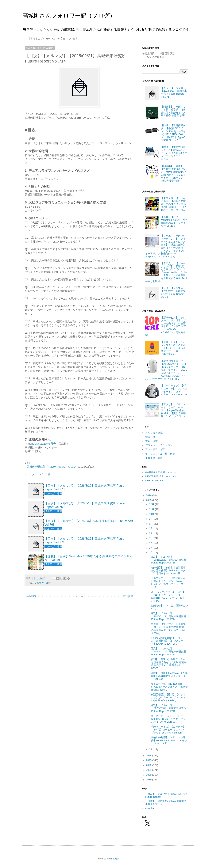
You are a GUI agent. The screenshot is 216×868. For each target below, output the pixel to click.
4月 (151, 543)
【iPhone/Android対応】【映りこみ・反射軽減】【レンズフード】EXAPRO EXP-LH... (167, 641)
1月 (151, 749)
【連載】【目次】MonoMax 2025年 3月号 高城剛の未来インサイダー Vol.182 (168, 676)
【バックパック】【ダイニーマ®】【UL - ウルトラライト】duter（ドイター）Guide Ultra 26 (174, 390)
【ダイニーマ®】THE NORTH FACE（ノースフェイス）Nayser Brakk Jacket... (168, 687)
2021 (149, 770)
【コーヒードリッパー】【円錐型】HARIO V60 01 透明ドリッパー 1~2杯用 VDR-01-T (167, 719)
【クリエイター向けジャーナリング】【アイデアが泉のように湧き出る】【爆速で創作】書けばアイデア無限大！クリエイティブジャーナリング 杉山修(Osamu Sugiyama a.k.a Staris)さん (165, 246)
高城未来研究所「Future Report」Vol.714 (52, 467)
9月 (151, 519)
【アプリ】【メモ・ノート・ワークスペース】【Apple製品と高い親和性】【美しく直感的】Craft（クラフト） (174, 410)
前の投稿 (128, 596)
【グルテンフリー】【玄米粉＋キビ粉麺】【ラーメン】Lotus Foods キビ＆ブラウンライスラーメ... (167, 583)
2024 (149, 755)
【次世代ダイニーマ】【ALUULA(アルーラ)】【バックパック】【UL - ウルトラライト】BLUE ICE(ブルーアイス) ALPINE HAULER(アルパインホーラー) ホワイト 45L (166, 370)
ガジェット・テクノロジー (160, 445)
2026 (149, 495)
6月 (151, 533)
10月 (152, 514)
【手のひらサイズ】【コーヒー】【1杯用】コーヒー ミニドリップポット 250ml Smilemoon (167, 730)
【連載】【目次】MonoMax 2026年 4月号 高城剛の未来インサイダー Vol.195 (89, 558)
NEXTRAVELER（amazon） (161, 476)
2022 (149, 765)
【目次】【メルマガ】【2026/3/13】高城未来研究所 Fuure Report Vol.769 (85, 505)
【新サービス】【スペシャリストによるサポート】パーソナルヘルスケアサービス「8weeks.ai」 (173, 348)
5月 (151, 538)
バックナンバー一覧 (39, 474)
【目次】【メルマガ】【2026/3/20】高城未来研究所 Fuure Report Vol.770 (85, 487)
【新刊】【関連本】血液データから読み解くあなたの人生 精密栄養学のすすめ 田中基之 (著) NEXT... (167, 664)
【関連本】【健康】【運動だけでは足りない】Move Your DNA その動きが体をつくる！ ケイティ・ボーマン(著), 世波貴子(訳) (174, 173)
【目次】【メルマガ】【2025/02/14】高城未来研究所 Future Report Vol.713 (167, 651)
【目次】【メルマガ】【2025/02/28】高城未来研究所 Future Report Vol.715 (167, 560)
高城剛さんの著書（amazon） (162, 472)
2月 (151, 553)
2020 (149, 775)
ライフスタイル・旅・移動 (160, 454)
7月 (151, 528)
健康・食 (150, 437)
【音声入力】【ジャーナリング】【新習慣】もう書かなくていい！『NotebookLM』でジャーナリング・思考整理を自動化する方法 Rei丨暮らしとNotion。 (166, 272)
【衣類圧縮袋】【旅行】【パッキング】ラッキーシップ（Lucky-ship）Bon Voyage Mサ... (167, 697)
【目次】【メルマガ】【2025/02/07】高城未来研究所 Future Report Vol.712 (167, 708)
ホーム (80, 596)
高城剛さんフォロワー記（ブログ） (69, 15)
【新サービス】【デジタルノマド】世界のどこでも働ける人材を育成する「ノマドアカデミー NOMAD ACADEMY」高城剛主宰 (165, 326)
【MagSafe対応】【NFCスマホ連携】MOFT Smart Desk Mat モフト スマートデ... (168, 740)
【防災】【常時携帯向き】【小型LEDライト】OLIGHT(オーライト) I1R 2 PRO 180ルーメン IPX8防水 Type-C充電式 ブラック (174, 133)
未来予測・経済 (154, 458)
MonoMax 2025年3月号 (42, 444)
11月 (152, 509)
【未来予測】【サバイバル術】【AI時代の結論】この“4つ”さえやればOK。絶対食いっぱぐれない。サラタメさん (174, 204)
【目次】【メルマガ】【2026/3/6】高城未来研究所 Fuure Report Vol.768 (89, 523)
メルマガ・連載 (43, 583)
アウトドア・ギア (155, 449)
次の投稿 (31, 596)
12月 (152, 504)
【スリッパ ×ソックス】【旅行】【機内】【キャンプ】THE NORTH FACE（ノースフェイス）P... (167, 596)
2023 (149, 760)
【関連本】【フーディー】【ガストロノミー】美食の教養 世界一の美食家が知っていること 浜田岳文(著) (167, 629)
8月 (151, 524)
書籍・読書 (151, 441)
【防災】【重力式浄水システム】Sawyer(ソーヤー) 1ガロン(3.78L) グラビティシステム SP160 (174, 153)
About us (150, 808)
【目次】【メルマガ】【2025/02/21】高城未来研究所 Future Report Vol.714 (167, 616)
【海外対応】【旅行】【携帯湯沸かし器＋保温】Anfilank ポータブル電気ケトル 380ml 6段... (167, 570)
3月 (151, 548)
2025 (149, 500)
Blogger (114, 859)
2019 (149, 780)
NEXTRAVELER (154, 481)
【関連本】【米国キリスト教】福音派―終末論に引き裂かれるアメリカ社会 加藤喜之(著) (173, 111)
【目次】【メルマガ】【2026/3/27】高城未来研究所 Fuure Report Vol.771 (85, 540)
